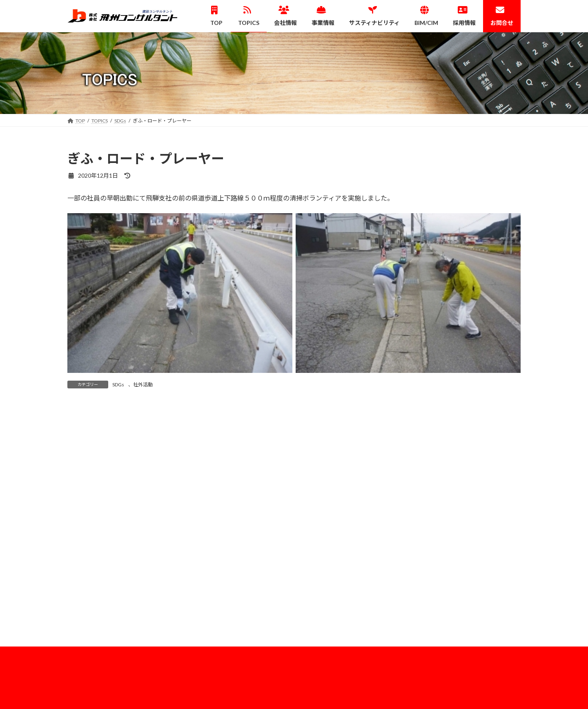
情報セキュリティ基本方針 (455, 565)
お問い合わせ (441, 663)
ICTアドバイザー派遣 (388, 423)
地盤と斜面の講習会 (153, 423)
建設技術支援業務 (330, 579)
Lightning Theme (292, 695)
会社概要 (431, 508)
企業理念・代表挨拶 (448, 523)
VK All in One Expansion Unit (347, 695)
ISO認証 (435, 551)
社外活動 (143, 385)
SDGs (118, 385)
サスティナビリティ (448, 579)
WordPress (250, 695)
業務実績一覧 (325, 594)
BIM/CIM (315, 607)
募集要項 (441, 648)
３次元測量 (322, 551)
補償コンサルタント (332, 565)
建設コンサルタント (332, 523)
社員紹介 (441, 634)
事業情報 (315, 508)
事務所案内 (439, 537)
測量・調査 (322, 537)
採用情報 (436, 620)
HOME (429, 606)
